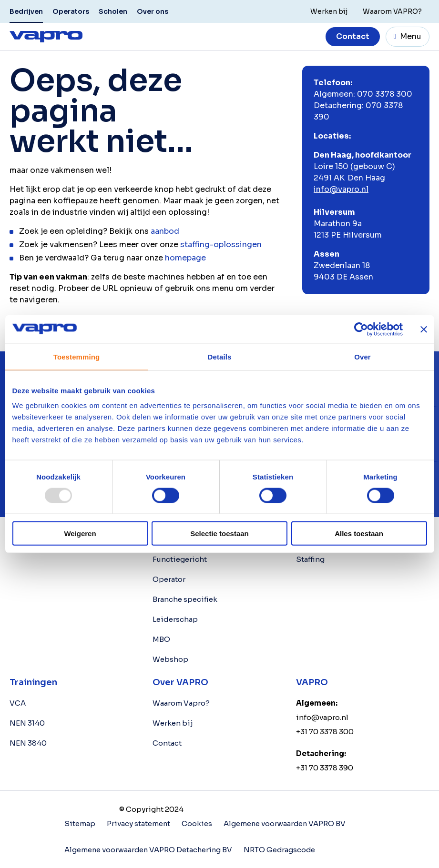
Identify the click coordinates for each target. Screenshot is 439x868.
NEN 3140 (27, 723)
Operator (169, 579)
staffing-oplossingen (221, 244)
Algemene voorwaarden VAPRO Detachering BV (149, 849)
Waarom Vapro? (181, 703)
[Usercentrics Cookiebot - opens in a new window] (361, 329)
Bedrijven (26, 11)
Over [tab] (362, 356)
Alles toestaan (359, 534)
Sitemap (80, 823)
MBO (161, 639)
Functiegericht (180, 559)
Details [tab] (220, 356)
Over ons (153, 11)
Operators (71, 11)
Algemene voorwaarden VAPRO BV (286, 823)
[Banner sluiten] (424, 329)
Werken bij (173, 723)
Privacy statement (139, 823)
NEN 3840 (28, 743)
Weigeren (80, 534)
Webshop (170, 659)
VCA (18, 703)
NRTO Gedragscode (282, 849)
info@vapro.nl (341, 189)
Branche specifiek (185, 599)
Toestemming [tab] (77, 356)
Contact (353, 36)
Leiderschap (175, 619)
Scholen (113, 11)
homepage (185, 258)
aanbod (165, 231)
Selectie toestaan (219, 534)
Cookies (197, 823)
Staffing (310, 559)
